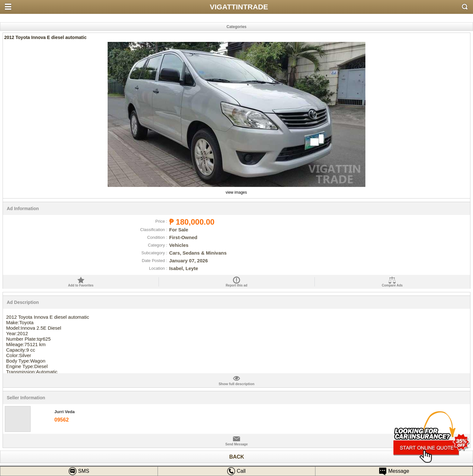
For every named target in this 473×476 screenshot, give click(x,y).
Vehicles (179, 245)
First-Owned (183, 237)
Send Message (236, 444)
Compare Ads (392, 285)
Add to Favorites (81, 285)
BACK (236, 457)
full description (236, 380)
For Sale (179, 230)
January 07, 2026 (188, 261)
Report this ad (236, 285)
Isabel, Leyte (184, 268)
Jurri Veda (65, 412)
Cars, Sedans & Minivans (198, 253)
